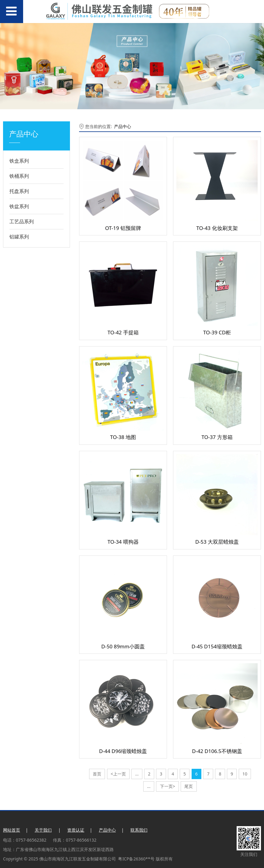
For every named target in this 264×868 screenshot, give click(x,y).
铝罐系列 (19, 237)
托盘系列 (19, 191)
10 (245, 774)
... (137, 774)
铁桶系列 (19, 176)
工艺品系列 (22, 221)
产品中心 (123, 126)
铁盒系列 (19, 161)
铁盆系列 (19, 206)
